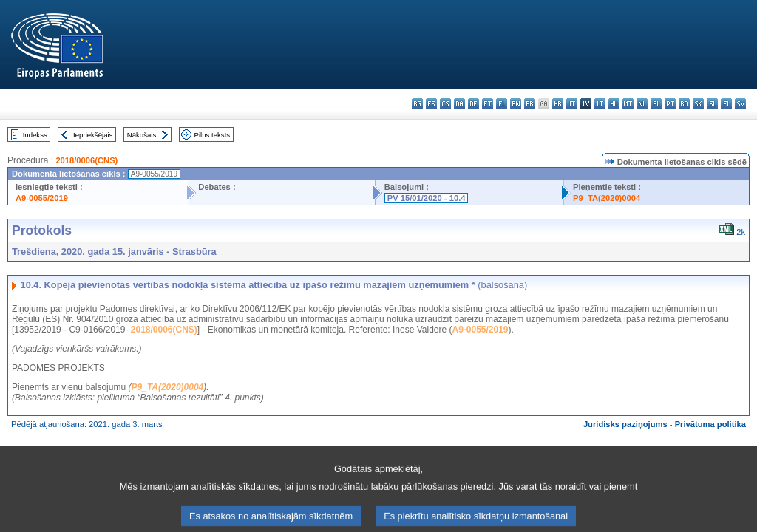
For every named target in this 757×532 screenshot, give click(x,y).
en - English (516, 104)
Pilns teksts (213, 135)
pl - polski (656, 104)
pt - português (670, 104)
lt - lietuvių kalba (600, 104)
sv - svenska (740, 104)
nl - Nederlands (642, 104)
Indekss (35, 135)
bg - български (417, 104)
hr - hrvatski (558, 104)
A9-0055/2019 (42, 198)
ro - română (684, 104)
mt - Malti (628, 104)
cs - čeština (445, 104)
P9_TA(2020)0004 (607, 198)
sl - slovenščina (712, 104)
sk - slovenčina (698, 104)
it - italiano (572, 104)
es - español (431, 104)
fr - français (530, 104)
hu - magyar (614, 104)
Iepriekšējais (93, 135)
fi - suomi (726, 104)
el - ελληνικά (502, 104)
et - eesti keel (488, 104)
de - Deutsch (473, 104)
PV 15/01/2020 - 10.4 (427, 198)
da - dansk (459, 104)
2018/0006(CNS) (86, 160)
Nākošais (142, 135)
